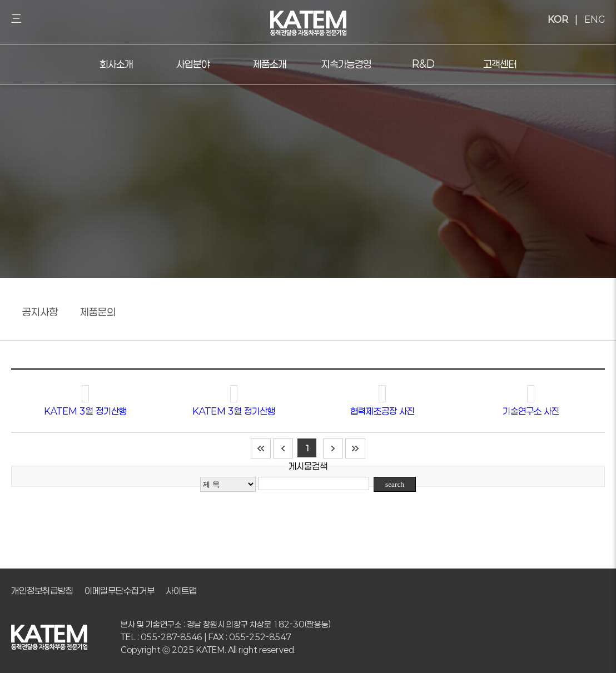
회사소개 (116, 64)
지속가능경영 (346, 64)
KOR (558, 19)
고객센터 (500, 64)
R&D (423, 64)
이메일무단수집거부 (120, 590)
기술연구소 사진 (531, 411)
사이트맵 (181, 590)
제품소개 (270, 64)
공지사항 (40, 312)
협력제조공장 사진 (382, 411)
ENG (595, 19)
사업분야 (193, 64)
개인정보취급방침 (42, 590)
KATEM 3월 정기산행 (85, 411)
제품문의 (98, 312)
